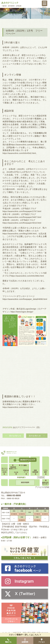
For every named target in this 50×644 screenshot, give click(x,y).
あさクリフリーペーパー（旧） (27, 427)
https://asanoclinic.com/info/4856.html (27, 145)
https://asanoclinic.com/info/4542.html (19, 153)
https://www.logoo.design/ (22, 312)
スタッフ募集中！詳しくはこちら (25, 635)
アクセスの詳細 (42, 487)
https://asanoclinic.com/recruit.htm (18, 407)
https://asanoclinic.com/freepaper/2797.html (22, 211)
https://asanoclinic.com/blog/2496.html (19, 234)
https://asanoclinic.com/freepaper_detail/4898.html (25, 299)
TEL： (11, 495)
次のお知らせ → (37, 436)
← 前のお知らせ (13, 436)
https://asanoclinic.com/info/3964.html (27, 276)
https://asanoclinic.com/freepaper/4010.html (22, 223)
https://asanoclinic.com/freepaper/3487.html (22, 217)
